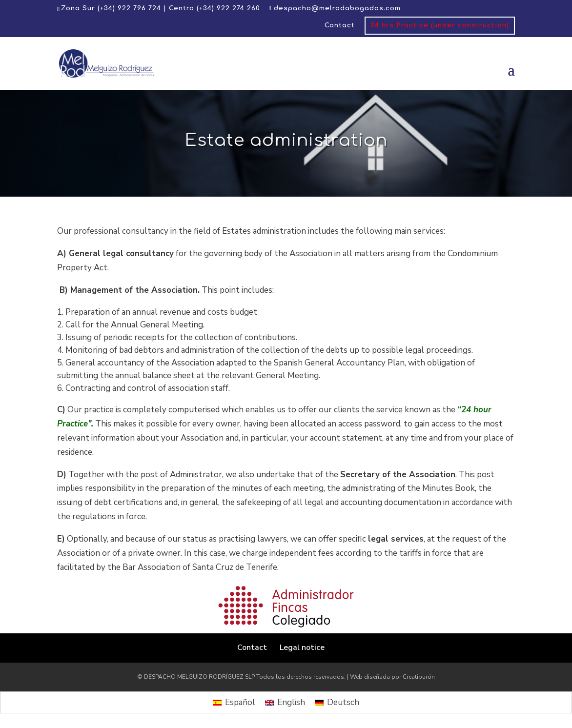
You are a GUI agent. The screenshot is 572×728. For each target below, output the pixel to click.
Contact (340, 26)
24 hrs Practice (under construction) (440, 25)
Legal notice (302, 647)
